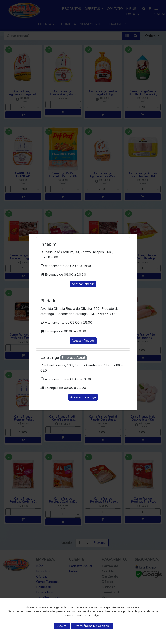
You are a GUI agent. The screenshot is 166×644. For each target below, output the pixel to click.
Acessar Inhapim (83, 284)
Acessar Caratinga (83, 397)
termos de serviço (87, 615)
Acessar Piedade (83, 341)
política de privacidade (139, 611)
